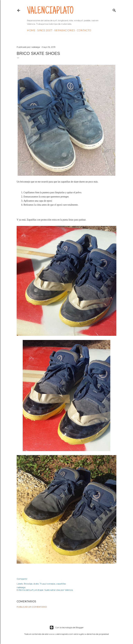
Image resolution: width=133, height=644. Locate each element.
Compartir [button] (22, 579)
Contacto (84, 30)
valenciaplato (50, 11)
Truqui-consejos (47, 584)
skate (36, 584)
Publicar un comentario (32, 607)
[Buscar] (114, 10)
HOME (31, 30)
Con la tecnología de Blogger (67, 628)
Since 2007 (45, 30)
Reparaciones (65, 30)
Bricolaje (28, 584)
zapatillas (61, 584)
